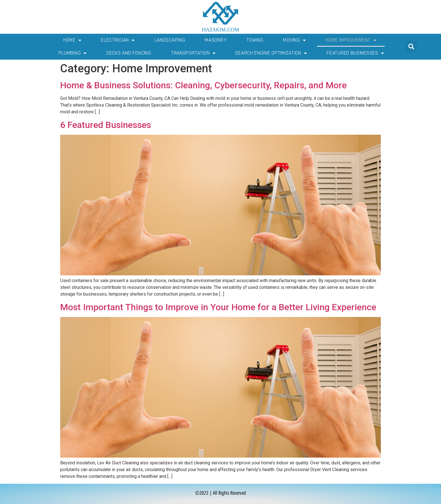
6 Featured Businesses (106, 125)
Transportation (193, 53)
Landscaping (170, 40)
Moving (294, 40)
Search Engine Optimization (271, 53)
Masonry (216, 40)
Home (72, 40)
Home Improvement (351, 40)
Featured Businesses (355, 53)
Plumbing (73, 53)
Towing (255, 40)
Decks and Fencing (129, 53)
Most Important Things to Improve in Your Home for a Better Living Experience (218, 307)
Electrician (118, 40)
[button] (411, 47)
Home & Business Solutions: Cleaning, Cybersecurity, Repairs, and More (203, 85)
